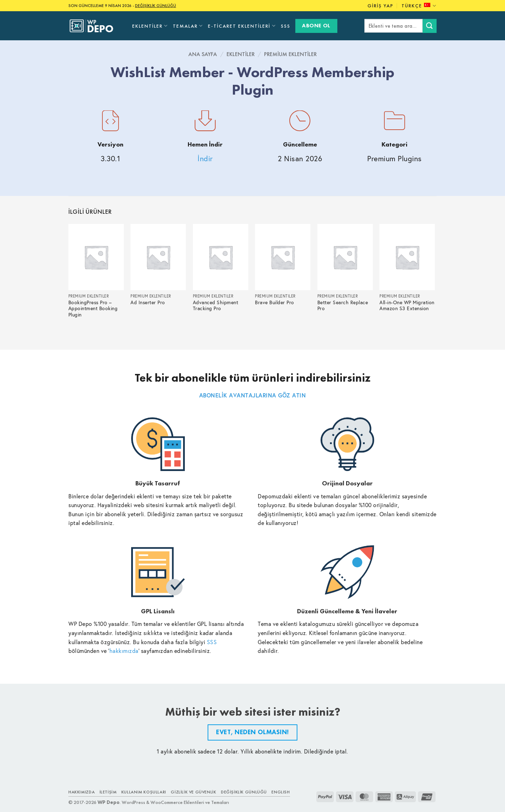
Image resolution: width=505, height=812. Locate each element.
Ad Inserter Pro (148, 303)
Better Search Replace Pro (343, 306)
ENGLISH (281, 792)
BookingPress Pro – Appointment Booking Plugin (93, 309)
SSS (286, 26)
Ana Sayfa (203, 54)
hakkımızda (124, 651)
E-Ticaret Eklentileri (242, 26)
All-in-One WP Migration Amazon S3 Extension (407, 306)
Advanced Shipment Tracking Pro (216, 306)
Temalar (188, 26)
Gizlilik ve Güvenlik (193, 792)
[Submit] (430, 26)
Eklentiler (150, 26)
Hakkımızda (82, 792)
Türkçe (419, 6)
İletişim (108, 792)
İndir (205, 159)
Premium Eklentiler (290, 54)
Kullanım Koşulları (144, 792)
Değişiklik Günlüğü (244, 792)
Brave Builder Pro (275, 303)
